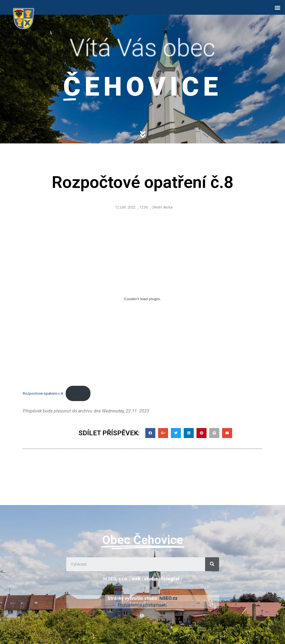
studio (151, 579)
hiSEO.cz (169, 598)
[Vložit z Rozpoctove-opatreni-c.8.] (142, 299)
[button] (278, 7)
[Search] (212, 564)
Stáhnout (78, 393)
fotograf (170, 579)
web (136, 579)
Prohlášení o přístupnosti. (142, 605)
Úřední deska (162, 207)
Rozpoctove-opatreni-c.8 (43, 393)
